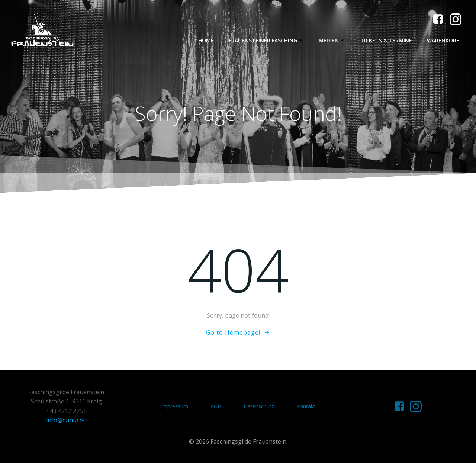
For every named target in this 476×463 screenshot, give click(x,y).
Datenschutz (259, 406)
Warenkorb (443, 40)
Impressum (175, 406)
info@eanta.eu (66, 420)
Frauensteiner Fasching (266, 40)
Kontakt (306, 406)
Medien (332, 40)
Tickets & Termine (386, 40)
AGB (216, 406)
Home (206, 40)
